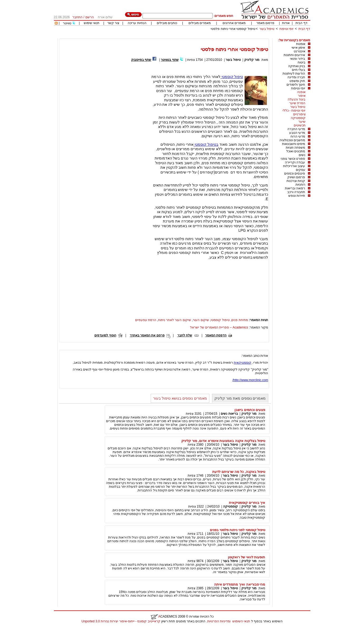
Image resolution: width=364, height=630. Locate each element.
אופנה (301, 92)
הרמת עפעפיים (146, 320)
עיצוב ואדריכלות (294, 166)
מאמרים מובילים (200, 23)
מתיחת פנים (239, 320)
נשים (302, 155)
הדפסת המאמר (216, 335)
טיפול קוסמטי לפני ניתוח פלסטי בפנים (238, 530)
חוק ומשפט (297, 81)
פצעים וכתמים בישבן (250, 410)
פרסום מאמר (265, 23)
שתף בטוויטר (170, 60)
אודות (286, 23)
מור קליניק (252, 60)
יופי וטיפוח (286, 29)
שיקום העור (201, 320)
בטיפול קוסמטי (206, 144)
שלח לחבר (185, 335)
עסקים (301, 170)
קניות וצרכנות (296, 181)
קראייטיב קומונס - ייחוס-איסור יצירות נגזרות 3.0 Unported (121, 621)
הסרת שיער (297, 103)
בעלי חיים (298, 70)
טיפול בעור (267, 29)
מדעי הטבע (297, 133)
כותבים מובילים (167, 23)
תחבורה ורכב (296, 192)
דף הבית (301, 23)
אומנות (301, 44)
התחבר (77, 17)
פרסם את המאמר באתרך (147, 335)
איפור (302, 96)
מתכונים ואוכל (296, 151)
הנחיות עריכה (137, 23)
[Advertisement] (214, 36)
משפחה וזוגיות (295, 148)
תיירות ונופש (297, 196)
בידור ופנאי (298, 59)
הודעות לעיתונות (294, 74)
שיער (302, 122)
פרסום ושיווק (296, 177)
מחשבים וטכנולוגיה (292, 140)
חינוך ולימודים (296, 85)
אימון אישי (298, 48)
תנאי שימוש (92, 23)
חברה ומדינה (296, 77)
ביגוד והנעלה (296, 99)
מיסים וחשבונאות (294, 144)
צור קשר (113, 23)
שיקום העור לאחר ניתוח (175, 320)
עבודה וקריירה (295, 162)
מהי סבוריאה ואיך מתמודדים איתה (240, 584)
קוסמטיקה (298, 118)
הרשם (90, 17)
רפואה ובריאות (295, 188)
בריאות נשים (229, 414)
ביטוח (301, 62)
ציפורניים (299, 114)
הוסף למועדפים (105, 335)
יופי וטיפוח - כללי (294, 111)
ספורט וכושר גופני (293, 159)
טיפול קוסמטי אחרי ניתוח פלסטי (233, 29)
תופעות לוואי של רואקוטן (246, 557)
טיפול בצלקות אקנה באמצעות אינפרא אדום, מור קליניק (223, 441)
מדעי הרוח (298, 136)
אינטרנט (300, 51)
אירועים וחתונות (294, 55)
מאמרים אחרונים (234, 23)
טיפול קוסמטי (232, 77)
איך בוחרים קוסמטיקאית (247, 503)
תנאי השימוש (241, 621)
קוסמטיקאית (243, 363)
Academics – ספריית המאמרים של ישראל (219, 327)
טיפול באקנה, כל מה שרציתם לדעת (239, 472)
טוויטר (67, 23)
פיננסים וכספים (295, 174)
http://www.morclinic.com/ (250, 380)
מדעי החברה (296, 129)
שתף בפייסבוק (141, 60)
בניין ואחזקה (297, 66)
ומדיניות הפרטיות (219, 621)
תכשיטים (300, 125)
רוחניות (300, 185)
